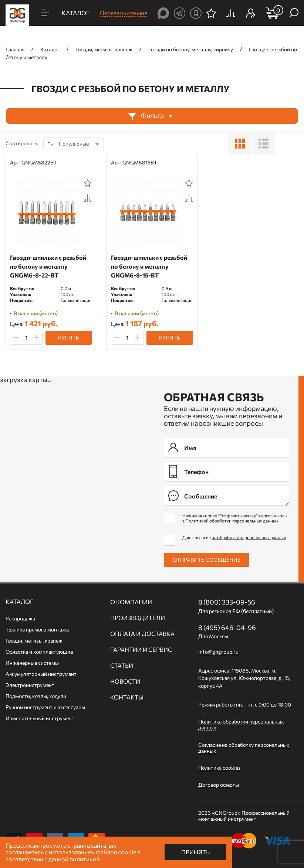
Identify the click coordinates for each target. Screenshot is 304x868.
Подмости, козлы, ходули (36, 696)
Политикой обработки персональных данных (232, 521)
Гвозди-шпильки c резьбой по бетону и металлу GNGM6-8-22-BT (48, 266)
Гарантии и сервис (141, 650)
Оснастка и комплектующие (39, 652)
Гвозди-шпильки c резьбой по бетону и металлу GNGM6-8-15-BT (149, 266)
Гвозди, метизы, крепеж (34, 641)
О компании (131, 602)
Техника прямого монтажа (37, 629)
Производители (138, 618)
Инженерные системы (32, 663)
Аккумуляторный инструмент (41, 674)
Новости (125, 681)
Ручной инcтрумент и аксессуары (45, 707)
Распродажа (20, 618)
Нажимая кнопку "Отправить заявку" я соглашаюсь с (234, 518)
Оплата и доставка (142, 634)
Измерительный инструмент (40, 718)
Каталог (19, 602)
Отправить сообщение (207, 560)
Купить (69, 338)
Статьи (122, 666)
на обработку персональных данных (249, 537)
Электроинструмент (30, 685)
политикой (85, 859)
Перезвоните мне (124, 13)
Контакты (127, 697)
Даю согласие (234, 537)
